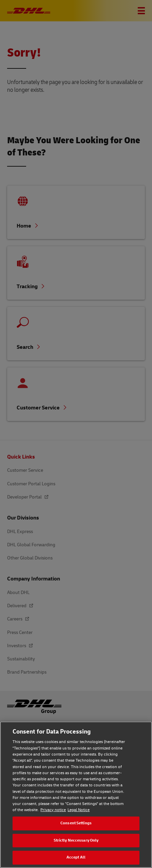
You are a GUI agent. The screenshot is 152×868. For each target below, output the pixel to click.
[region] (76, 795)
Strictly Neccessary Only (76, 840)
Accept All (76, 857)
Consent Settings (76, 823)
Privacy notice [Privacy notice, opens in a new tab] (53, 810)
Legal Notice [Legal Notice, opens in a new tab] (79, 810)
